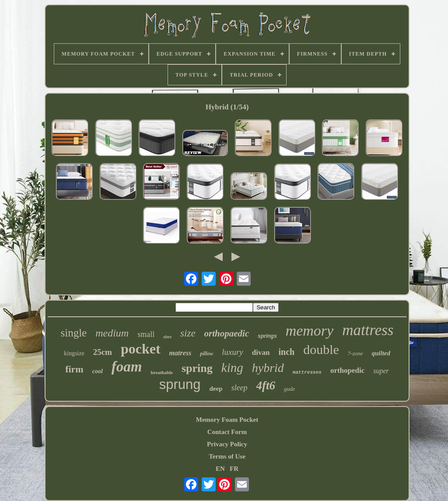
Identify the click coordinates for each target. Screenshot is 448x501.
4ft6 (266, 385)
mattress (368, 330)
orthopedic (347, 370)
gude (289, 389)
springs (267, 336)
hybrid (268, 368)
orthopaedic (227, 333)
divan (261, 352)
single (74, 333)
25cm (103, 352)
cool (98, 371)
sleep (240, 388)
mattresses (307, 372)
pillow (206, 354)
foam (127, 367)
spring (197, 368)
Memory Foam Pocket (227, 420)
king (232, 368)
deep (216, 389)
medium (112, 333)
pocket (141, 349)
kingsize (74, 353)
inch (286, 352)
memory (310, 331)
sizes (167, 337)
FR (234, 469)
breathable (162, 372)
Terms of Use (227, 456)
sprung (180, 384)
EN (220, 469)
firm (74, 369)
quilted (381, 353)
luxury (233, 352)
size (188, 333)
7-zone (355, 353)
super (381, 371)
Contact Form (227, 432)
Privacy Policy (227, 444)
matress (180, 353)
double (321, 349)
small (146, 334)
